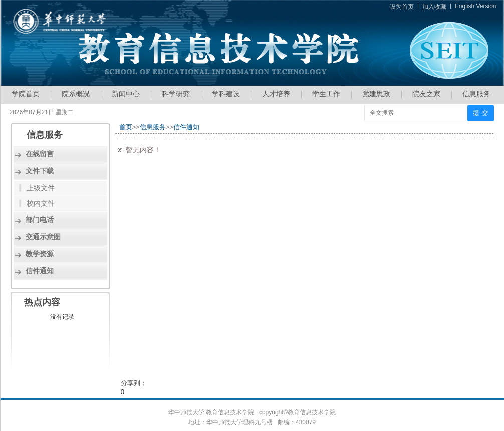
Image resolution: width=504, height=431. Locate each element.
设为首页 (402, 7)
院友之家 (426, 94)
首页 (126, 127)
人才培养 (276, 94)
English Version (476, 6)
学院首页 (26, 94)
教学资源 (40, 254)
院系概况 (76, 94)
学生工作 (326, 94)
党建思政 (376, 94)
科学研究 (176, 94)
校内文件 (41, 203)
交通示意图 (43, 237)
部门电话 (40, 220)
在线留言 (40, 154)
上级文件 (41, 188)
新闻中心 (126, 94)
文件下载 (40, 171)
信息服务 (476, 94)
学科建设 (226, 94)
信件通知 (40, 271)
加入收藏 (434, 7)
